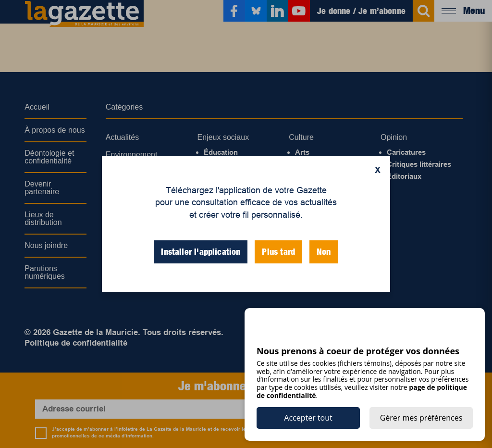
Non (324, 252)
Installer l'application (201, 252)
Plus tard (278, 252)
